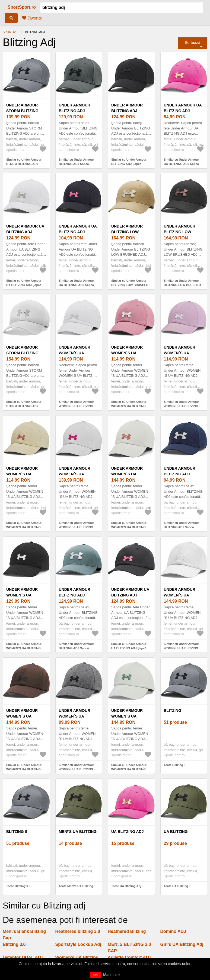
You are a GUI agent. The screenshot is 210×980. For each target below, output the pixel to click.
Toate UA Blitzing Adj (126, 886)
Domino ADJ (173, 931)
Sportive (10, 32)
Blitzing (173, 710)
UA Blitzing (176, 832)
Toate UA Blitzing (176, 886)
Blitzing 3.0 (14, 944)
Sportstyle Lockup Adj (78, 944)
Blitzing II (17, 832)
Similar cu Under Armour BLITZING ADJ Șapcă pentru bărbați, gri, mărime (78, 164)
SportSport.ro (22, 7)
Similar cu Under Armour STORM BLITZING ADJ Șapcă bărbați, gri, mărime (25, 164)
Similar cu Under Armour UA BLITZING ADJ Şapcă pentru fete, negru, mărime (78, 285)
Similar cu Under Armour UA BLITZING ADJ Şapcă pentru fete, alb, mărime (24, 285)
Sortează (193, 43)
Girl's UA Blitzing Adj (182, 944)
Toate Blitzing (174, 765)
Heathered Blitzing (127, 931)
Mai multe (111, 975)
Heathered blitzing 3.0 (78, 931)
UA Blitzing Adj (128, 832)
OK (96, 975)
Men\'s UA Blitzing (78, 832)
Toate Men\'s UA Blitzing (76, 886)
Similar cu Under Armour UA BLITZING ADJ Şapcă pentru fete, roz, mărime (182, 164)
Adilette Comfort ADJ (130, 957)
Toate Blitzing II (17, 886)
